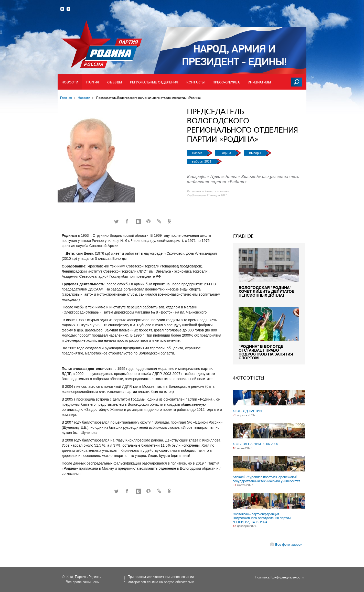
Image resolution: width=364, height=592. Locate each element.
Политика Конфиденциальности (279, 577)
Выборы (255, 153)
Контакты (195, 82)
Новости (70, 82)
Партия (93, 82)
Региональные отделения (154, 82)
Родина (226, 153)
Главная (66, 98)
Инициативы (259, 82)
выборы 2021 (202, 161)
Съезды (115, 82)
